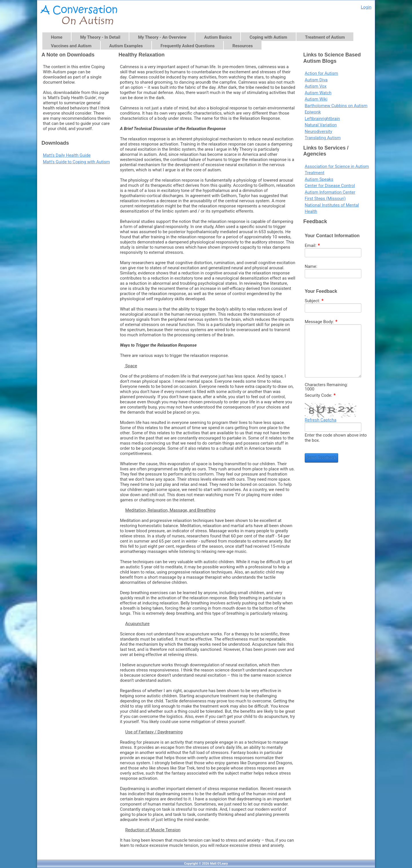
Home (57, 37)
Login (366, 7)
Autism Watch (318, 93)
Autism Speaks (319, 179)
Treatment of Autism (325, 37)
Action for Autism (321, 73)
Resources (242, 46)
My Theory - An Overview (162, 37)
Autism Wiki (316, 99)
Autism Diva (316, 80)
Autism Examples (126, 46)
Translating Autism (323, 138)
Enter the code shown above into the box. (336, 438)
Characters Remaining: (326, 385)
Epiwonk (313, 112)
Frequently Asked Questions (188, 46)
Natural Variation (321, 125)
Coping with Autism (268, 37)
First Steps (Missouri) (325, 199)
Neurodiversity (318, 131)
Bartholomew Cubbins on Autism (336, 106)
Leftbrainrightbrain (322, 119)
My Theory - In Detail (100, 37)
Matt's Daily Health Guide (67, 155)
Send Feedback (321, 458)
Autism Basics (218, 37)
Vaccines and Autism (71, 46)
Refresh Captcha (321, 420)
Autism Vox (316, 86)
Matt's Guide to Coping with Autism (76, 162)
